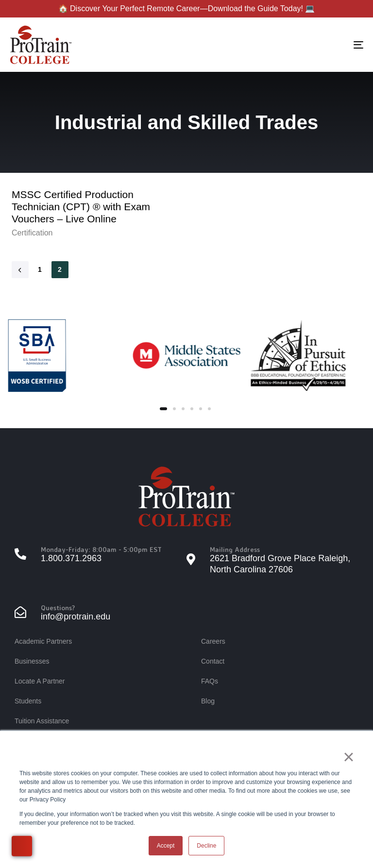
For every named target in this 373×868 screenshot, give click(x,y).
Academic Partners (43, 641)
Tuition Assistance (42, 721)
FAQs (210, 681)
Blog (208, 701)
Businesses (32, 661)
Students (28, 701)
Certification (32, 233)
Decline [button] (206, 846)
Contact (213, 661)
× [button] (348, 757)
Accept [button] (166, 846)
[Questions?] (101, 613)
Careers (213, 641)
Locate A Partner (40, 681)
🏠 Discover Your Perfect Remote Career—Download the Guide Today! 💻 (187, 8)
